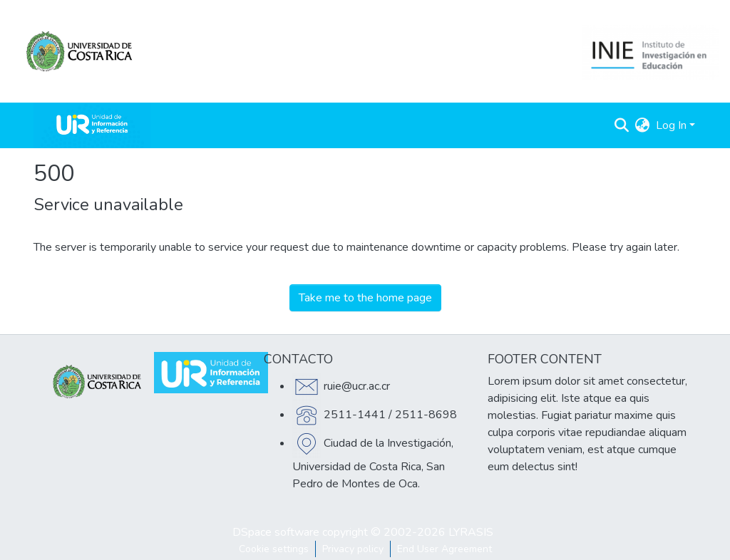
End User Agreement (444, 549)
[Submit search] (622, 125)
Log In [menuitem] (671, 125)
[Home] (92, 125)
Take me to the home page (365, 298)
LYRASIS (471, 532)
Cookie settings (274, 549)
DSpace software (276, 532)
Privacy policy (353, 549)
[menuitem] (643, 125)
